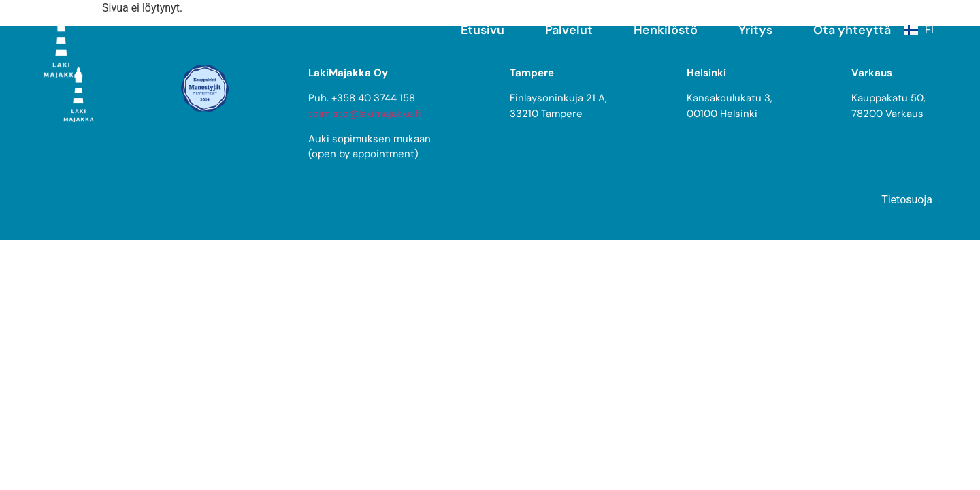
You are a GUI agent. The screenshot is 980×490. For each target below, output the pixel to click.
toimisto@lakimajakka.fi (364, 114)
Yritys (755, 30)
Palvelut (569, 30)
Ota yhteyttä (852, 30)
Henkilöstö (666, 30)
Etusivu (483, 30)
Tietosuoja (907, 200)
